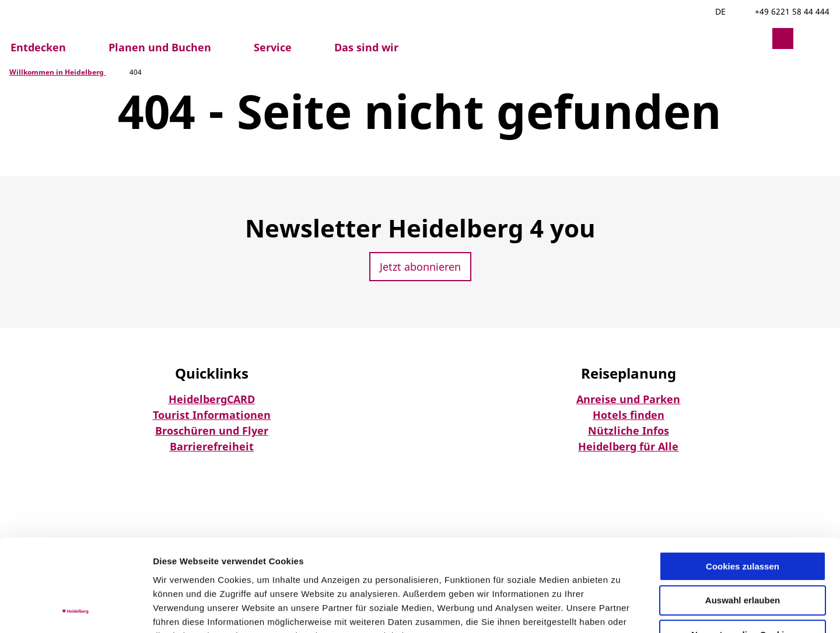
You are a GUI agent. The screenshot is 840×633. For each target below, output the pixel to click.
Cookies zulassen (743, 480)
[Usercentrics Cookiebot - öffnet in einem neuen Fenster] (76, 610)
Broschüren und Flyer (212, 431)
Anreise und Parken (628, 399)
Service (273, 47)
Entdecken (38, 47)
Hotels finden (629, 415)
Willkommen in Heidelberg (57, 72)
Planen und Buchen (160, 47)
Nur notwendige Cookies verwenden (743, 554)
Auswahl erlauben (743, 514)
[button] (755, 39)
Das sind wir (366, 47)
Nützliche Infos (629, 431)
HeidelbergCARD (212, 399)
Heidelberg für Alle (628, 446)
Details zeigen (620, 610)
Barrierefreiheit (212, 446)
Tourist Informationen (212, 415)
